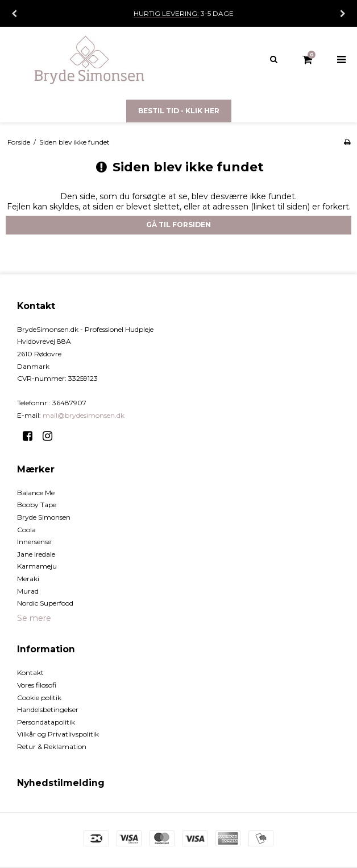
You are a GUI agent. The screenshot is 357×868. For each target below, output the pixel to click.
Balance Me (36, 493)
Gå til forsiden (178, 225)
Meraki (28, 579)
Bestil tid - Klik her (179, 111)
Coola (26, 530)
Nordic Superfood (45, 603)
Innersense (34, 542)
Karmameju (37, 566)
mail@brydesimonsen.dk (84, 415)
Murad (28, 591)
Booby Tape (37, 505)
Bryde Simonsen (44, 517)
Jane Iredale (36, 554)
